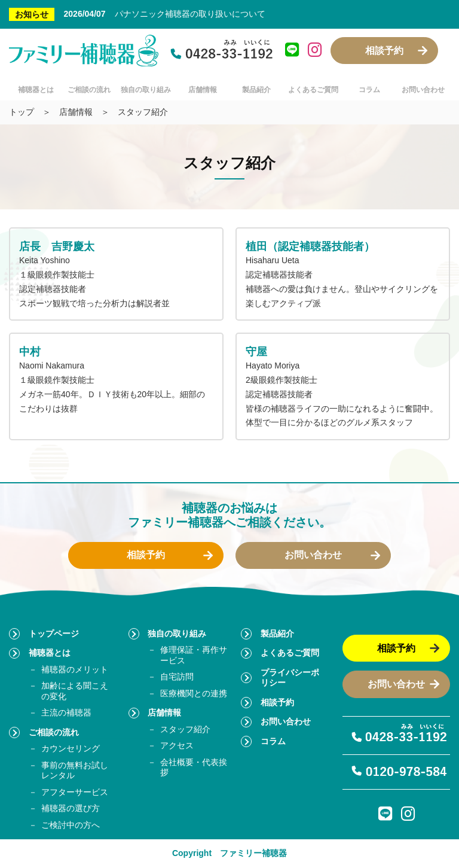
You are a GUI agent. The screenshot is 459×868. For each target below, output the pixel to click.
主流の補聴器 (66, 712)
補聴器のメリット (75, 669)
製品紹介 (256, 90)
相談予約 (384, 51)
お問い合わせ (423, 90)
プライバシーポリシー (290, 678)
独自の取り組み (146, 90)
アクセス (177, 745)
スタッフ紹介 (185, 729)
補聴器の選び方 (71, 808)
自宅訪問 (177, 677)
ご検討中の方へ (71, 825)
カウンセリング (71, 748)
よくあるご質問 (313, 90)
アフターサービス (75, 792)
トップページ (54, 634)
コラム (369, 90)
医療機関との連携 (194, 693)
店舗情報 (203, 90)
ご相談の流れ (89, 90)
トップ (22, 112)
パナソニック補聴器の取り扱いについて (190, 14)
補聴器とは (36, 90)
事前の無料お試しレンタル (75, 770)
